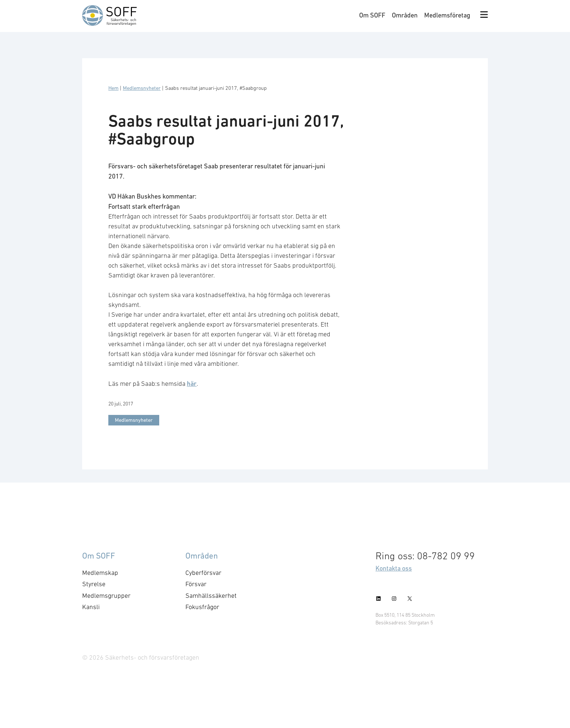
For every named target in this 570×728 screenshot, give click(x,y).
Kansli (91, 607)
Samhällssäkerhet (211, 596)
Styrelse (94, 584)
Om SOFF (372, 15)
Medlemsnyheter (142, 88)
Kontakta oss (394, 568)
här (192, 383)
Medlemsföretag (447, 15)
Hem (113, 88)
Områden (405, 15)
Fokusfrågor (202, 607)
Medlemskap (100, 573)
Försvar (196, 584)
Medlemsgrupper (106, 596)
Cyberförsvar (203, 573)
